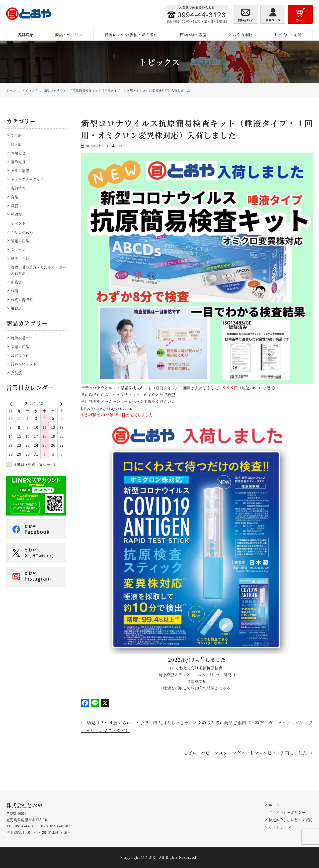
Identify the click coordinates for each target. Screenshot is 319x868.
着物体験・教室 (193, 35)
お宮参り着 (20, 355)
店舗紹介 (25, 35)
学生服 (16, 135)
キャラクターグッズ (27, 179)
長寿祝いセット (24, 364)
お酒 (14, 291)
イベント (18, 223)
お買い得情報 (22, 300)
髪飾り (16, 214)
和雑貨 (16, 282)
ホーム (274, 805)
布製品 (16, 308)
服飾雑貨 (18, 162)
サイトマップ (280, 827)
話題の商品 (20, 241)
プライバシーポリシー (287, 812)
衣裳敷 (16, 373)
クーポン (18, 250)
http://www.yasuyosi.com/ (107, 408)
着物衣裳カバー (24, 338)
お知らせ (18, 153)
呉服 (14, 206)
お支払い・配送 (288, 35)
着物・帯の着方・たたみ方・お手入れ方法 (38, 270)
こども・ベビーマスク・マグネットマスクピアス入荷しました (248, 753)
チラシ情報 (20, 171)
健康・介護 (20, 258)
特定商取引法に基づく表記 (291, 820)
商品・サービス (69, 35)
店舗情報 (18, 188)
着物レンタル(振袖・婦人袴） (131, 35)
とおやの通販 (240, 35)
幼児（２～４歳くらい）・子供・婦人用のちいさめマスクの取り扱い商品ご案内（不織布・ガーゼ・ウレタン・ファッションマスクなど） (197, 726)
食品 (14, 197)
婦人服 (16, 144)
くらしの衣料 (22, 232)
